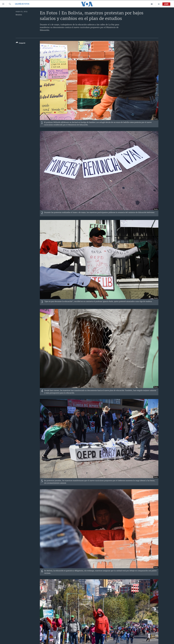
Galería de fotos (22, 4)
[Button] (21, 43)
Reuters (19, 15)
